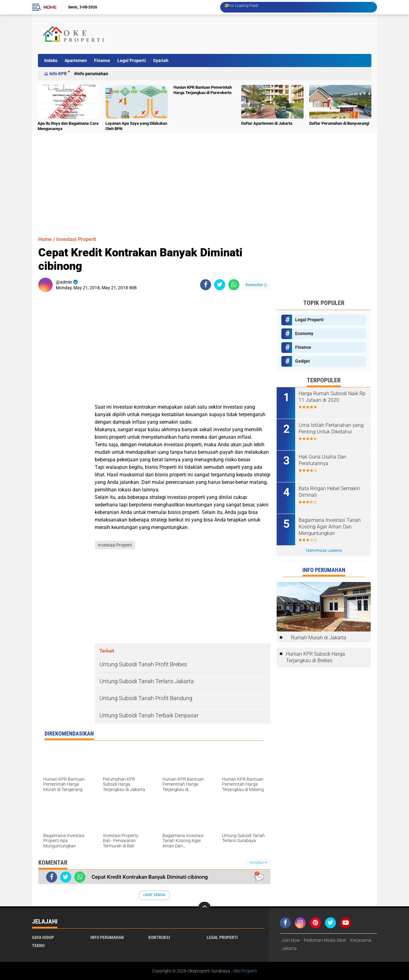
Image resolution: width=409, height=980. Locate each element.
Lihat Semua (154, 895)
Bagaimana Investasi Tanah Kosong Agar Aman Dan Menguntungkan (330, 527)
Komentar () (256, 285)
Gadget (303, 361)
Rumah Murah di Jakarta (319, 638)
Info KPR (58, 74)
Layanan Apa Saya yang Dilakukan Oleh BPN (136, 126)
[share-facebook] (206, 285)
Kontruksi (159, 937)
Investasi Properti (76, 239)
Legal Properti (132, 60)
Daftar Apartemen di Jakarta (267, 123)
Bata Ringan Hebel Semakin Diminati (329, 492)
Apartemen (76, 60)
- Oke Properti (243, 971)
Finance (102, 60)
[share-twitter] (220, 285)
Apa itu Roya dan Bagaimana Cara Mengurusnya (68, 126)
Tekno (38, 946)
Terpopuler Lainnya (324, 551)
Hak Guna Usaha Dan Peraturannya (322, 460)
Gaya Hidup (43, 937)
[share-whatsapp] (234, 285)
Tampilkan (258, 863)
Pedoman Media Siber (325, 940)
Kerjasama (361, 940)
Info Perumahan (92, 74)
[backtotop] (204, 908)
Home (50, 7)
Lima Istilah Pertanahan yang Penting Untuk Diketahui (331, 428)
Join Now (291, 940)
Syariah (161, 60)
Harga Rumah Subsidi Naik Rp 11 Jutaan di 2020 (332, 397)
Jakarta (289, 948)
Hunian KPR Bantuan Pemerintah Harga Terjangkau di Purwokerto (203, 90)
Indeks (51, 60)
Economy (304, 333)
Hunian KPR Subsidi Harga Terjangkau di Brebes (316, 657)
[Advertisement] (256, 34)
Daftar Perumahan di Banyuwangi (339, 123)
